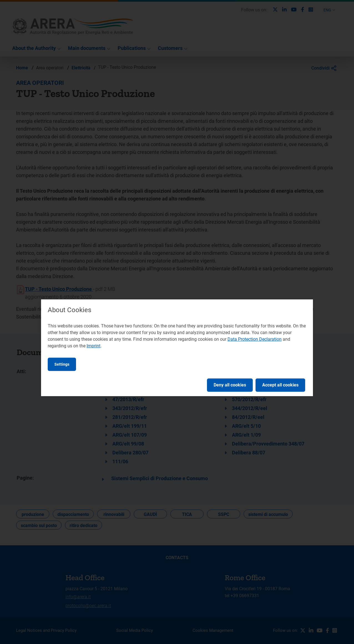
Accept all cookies (280, 385)
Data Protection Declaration (255, 339)
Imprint (93, 346)
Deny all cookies (230, 385)
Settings (62, 364)
